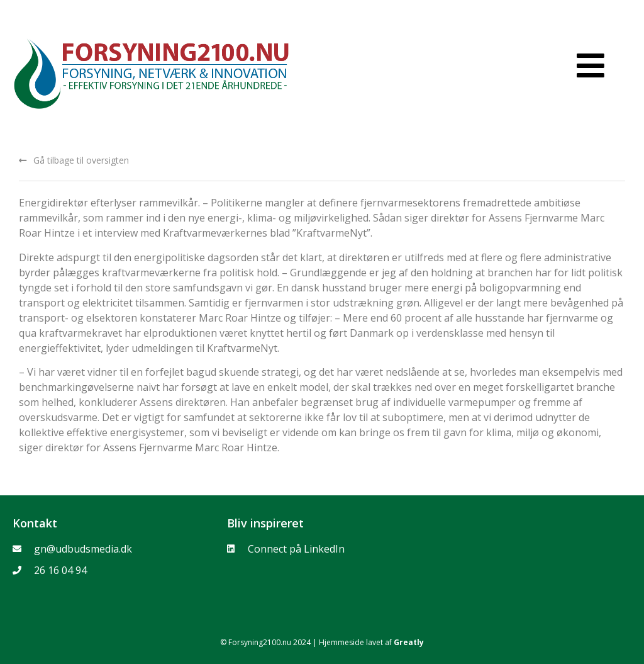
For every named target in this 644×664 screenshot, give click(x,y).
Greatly (409, 642)
